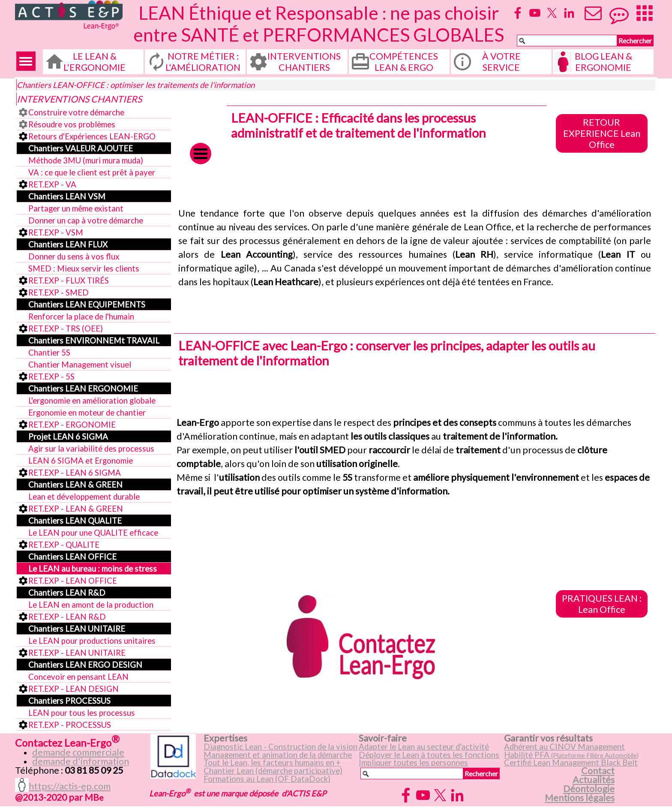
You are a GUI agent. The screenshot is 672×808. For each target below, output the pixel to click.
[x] (552, 13)
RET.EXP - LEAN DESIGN (73, 689)
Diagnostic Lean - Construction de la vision (280, 747)
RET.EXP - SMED (58, 292)
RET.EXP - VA (52, 184)
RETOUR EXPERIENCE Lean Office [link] (602, 133)
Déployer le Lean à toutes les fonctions (429, 755)
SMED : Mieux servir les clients (84, 268)
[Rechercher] (567, 41)
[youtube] (535, 13)
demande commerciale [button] (78, 752)
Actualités (594, 780)
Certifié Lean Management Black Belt (571, 763)
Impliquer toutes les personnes (413, 763)
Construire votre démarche (76, 112)
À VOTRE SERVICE (501, 62)
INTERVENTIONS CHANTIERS (304, 62)
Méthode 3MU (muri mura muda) (86, 160)
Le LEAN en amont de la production (91, 605)
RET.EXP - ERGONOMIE (72, 425)
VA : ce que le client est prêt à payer (92, 172)
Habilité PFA (571, 755)
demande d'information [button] (81, 761)
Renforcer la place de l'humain (81, 317)
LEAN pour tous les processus (82, 713)
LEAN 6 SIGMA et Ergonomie (81, 461)
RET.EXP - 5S (51, 377)
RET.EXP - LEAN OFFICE (73, 581)
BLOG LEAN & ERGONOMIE (603, 62)
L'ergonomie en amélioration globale (92, 401)
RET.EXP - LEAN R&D (67, 617)
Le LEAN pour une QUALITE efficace (93, 533)
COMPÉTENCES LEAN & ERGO (404, 62)
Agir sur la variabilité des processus (91, 449)
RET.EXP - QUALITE (64, 545)
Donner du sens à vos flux (74, 256)
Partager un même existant (76, 208)
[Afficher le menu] (26, 61)
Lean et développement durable (84, 497)
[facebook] (518, 13)
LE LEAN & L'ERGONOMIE (94, 62)
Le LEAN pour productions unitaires (92, 641)
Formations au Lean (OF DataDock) (267, 779)
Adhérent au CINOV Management (564, 747)
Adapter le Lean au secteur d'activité (424, 747)
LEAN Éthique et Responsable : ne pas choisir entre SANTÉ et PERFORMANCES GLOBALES (319, 24)
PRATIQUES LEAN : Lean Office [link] (602, 604)
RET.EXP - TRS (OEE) (66, 329)
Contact (598, 771)
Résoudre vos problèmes (72, 124)
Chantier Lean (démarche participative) (273, 771)
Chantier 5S (49, 353)
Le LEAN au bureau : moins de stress (93, 569)
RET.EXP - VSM (56, 232)
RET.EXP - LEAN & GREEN (76, 509)
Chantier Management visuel (80, 365)
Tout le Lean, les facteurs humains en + (272, 763)
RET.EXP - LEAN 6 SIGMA (75, 473)
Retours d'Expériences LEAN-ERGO (92, 136)
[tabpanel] (414, 247)
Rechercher (635, 41)
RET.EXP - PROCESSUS (70, 725)
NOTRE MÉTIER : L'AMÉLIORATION (203, 62)
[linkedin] (569, 13)
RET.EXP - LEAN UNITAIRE (77, 653)
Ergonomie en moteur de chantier (87, 413)
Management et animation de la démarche (278, 755)
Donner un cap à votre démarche (86, 220)
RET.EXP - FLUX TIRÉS (69, 280)
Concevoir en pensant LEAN (78, 677)
